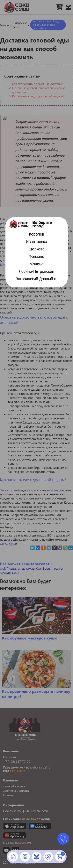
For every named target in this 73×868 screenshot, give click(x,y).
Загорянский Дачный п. (37, 279)
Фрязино (36, 257)
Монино (36, 264)
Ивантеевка (36, 242)
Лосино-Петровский (37, 271)
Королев (37, 234)
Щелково (36, 249)
